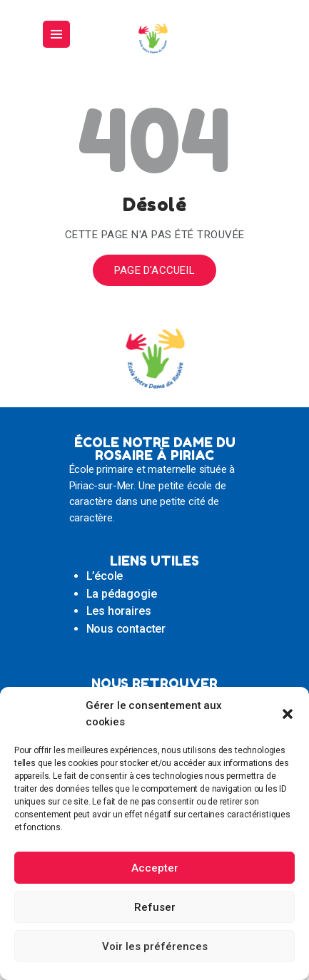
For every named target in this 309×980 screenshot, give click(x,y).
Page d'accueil (154, 270)
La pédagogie (122, 594)
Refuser (155, 907)
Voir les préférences (155, 946)
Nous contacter (126, 629)
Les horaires (119, 611)
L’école (105, 576)
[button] (288, 714)
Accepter (155, 868)
